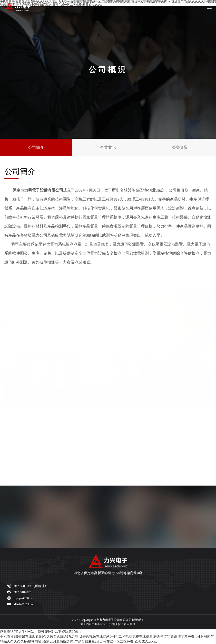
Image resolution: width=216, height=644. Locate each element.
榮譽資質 (180, 147)
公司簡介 (36, 147)
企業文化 (108, 147)
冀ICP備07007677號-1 (94, 624)
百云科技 (130, 624)
